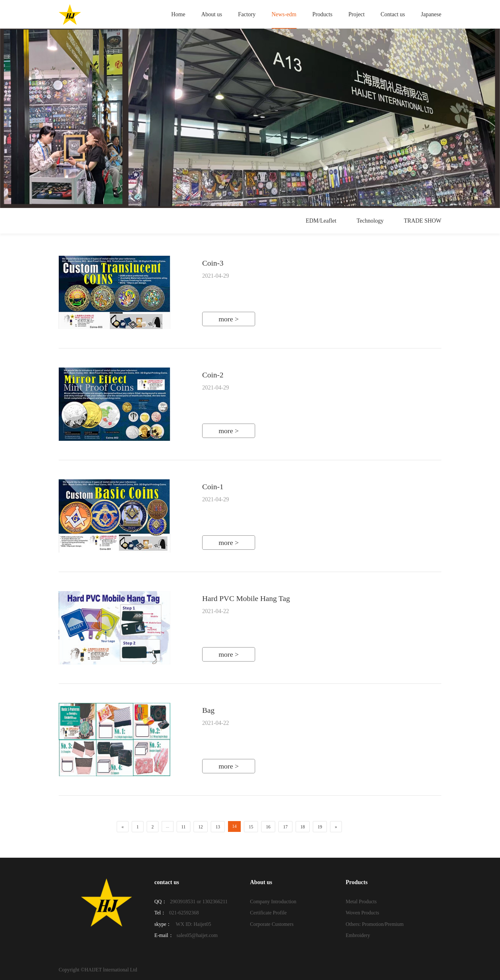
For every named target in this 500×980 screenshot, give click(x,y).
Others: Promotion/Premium (375, 924)
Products (323, 14)
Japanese (431, 14)
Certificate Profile (268, 913)
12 (201, 827)
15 (251, 827)
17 (285, 827)
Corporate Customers (272, 924)
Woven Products (362, 913)
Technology (370, 221)
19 (320, 827)
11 (184, 827)
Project (357, 14)
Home (178, 14)
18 (303, 827)
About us (212, 14)
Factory (247, 14)
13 (218, 827)
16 (268, 827)
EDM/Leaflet (321, 221)
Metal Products (361, 901)
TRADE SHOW (423, 221)
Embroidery (358, 935)
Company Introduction (273, 901)
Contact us (393, 14)
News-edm (284, 14)
